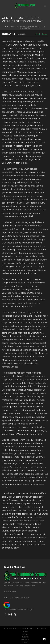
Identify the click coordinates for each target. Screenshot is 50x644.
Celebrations (9, 34)
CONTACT (25, 640)
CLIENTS (25, 637)
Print (38, 34)
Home (7, 27)
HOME (25, 632)
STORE (25, 642)
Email (45, 34)
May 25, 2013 (21, 34)
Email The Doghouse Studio (17, 598)
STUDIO (25, 634)
